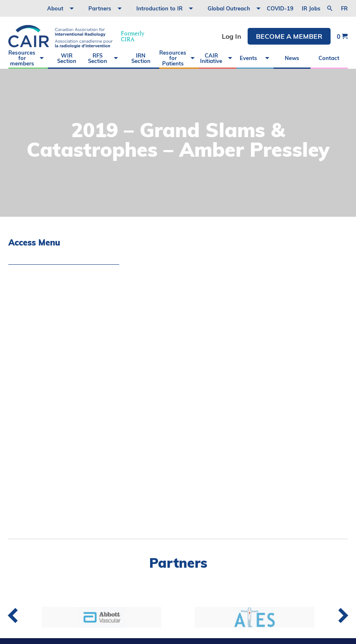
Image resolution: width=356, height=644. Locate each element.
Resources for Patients (173, 58)
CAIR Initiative (211, 58)
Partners (100, 8)
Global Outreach (229, 8)
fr (344, 9)
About (55, 8)
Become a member (289, 36)
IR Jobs (311, 8)
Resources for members (22, 58)
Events (248, 58)
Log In (232, 36)
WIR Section (67, 58)
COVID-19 (280, 8)
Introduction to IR (159, 8)
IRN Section (141, 58)
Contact (329, 58)
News (292, 58)
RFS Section (98, 58)
